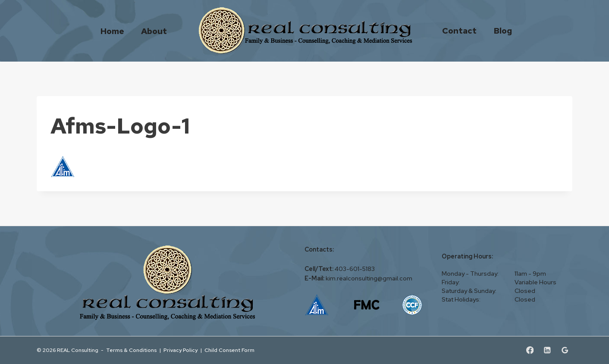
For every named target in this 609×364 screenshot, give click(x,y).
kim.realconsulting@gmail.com (369, 278)
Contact (459, 31)
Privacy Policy (181, 350)
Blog (503, 31)
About (154, 31)
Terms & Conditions (131, 350)
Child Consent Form (229, 350)
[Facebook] (530, 350)
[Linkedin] (547, 350)
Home (112, 31)
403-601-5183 (355, 269)
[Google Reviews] (565, 350)
